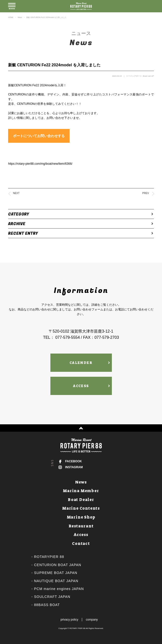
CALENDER (81, 363)
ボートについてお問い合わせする (39, 136)
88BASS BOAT (47, 605)
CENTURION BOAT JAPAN (58, 565)
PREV (146, 193)
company (92, 620)
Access (81, 535)
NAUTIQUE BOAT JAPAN (56, 581)
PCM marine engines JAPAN (59, 589)
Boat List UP (148, 76)
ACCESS (81, 386)
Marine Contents (81, 508)
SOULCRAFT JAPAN (52, 597)
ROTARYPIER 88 (49, 557)
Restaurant (81, 526)
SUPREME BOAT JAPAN (56, 573)
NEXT (16, 193)
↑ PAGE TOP (81, 428)
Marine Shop (81, 517)
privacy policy (69, 620)
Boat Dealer (81, 500)
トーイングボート (134, 76)
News (20, 17)
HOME (11, 17)
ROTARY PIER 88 (77, 628)
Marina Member (81, 491)
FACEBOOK (74, 461)
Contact (81, 544)
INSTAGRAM (74, 467)
